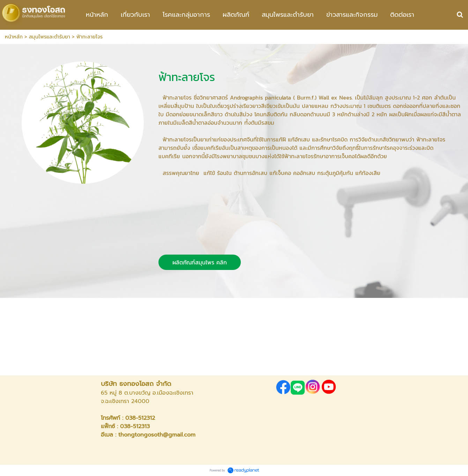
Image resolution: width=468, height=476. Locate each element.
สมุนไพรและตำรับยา (50, 37)
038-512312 (140, 418)
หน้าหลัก (14, 37)
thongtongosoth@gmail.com (157, 435)
